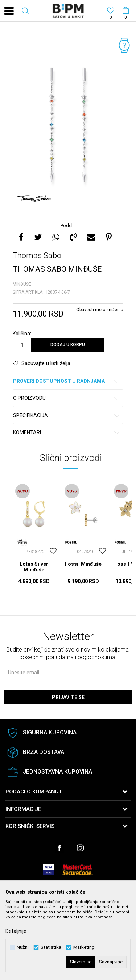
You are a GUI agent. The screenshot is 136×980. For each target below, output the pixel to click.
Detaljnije (16, 931)
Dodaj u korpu (68, 345)
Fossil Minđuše (83, 564)
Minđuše (22, 284)
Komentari (67, 433)
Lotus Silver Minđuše (34, 567)
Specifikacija (67, 416)
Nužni (23, 947)
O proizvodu (67, 398)
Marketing (84, 947)
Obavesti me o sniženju (100, 310)
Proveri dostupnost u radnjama (67, 381)
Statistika (51, 947)
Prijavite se (68, 697)
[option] (68, 123)
